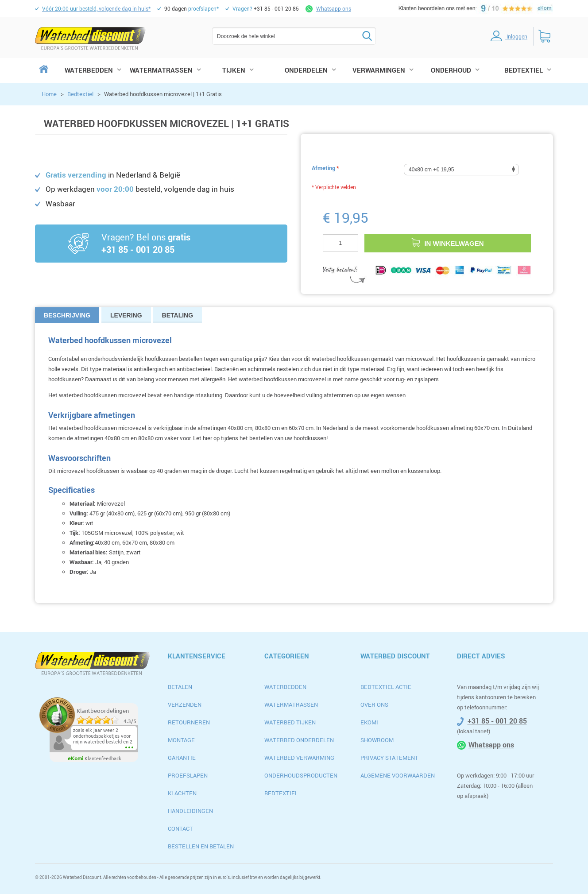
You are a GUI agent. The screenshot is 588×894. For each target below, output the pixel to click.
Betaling (178, 315)
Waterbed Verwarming (299, 758)
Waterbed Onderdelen (299, 740)
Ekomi (369, 722)
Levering (126, 315)
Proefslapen (188, 775)
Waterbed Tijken (290, 722)
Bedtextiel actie (386, 687)
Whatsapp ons (334, 8)
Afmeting (325, 168)
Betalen (180, 687)
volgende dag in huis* (96, 8)
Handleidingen (190, 811)
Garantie (182, 758)
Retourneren (189, 722)
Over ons (374, 704)
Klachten (182, 793)
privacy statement (389, 758)
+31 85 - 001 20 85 (497, 721)
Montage (181, 740)
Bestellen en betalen (201, 846)
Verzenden (185, 704)
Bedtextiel (80, 94)
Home (49, 94)
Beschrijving (67, 315)
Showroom (377, 740)
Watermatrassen (291, 704)
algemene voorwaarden (398, 775)
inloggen (504, 36)
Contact (180, 828)
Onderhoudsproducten (301, 775)
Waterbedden (285, 687)
